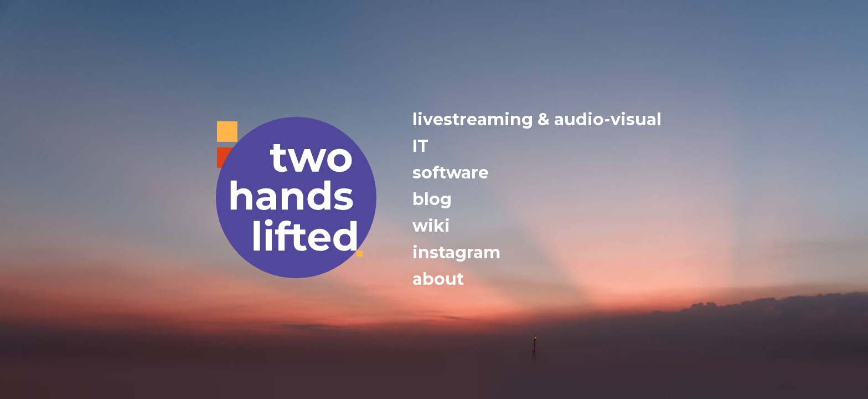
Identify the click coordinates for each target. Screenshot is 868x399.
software (451, 173)
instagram (456, 252)
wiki (431, 226)
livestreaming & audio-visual (537, 119)
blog (432, 199)
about (438, 279)
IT (420, 146)
